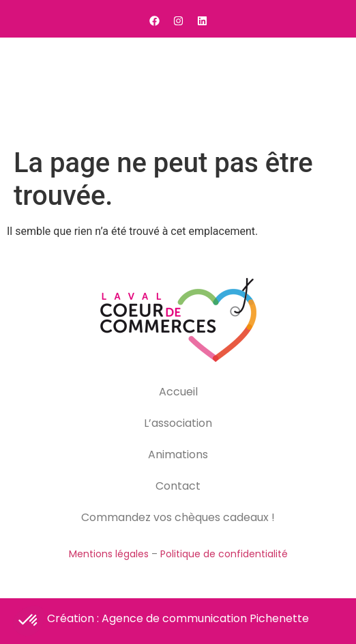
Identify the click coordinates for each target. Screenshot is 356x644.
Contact (178, 486)
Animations (178, 454)
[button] (329, 89)
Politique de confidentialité (224, 554)
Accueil (178, 392)
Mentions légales (109, 554)
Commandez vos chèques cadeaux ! (178, 517)
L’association (178, 423)
